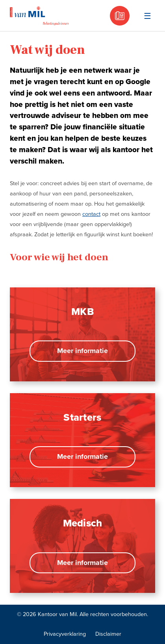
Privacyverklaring (65, 634)
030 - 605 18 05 (120, 16)
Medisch (83, 523)
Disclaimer (108, 634)
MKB (82, 312)
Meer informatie (82, 351)
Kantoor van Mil (39, 16)
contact (91, 214)
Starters (82, 418)
